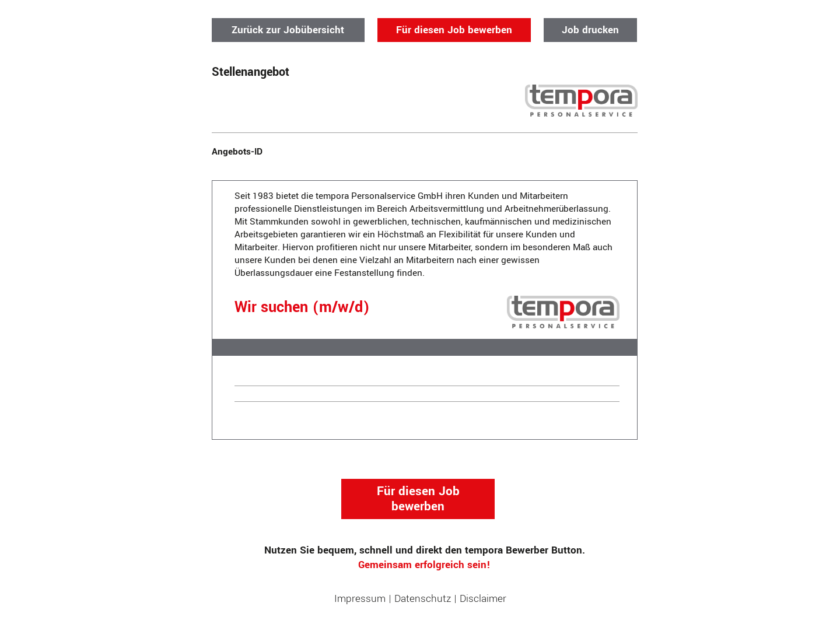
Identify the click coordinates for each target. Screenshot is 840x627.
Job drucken (590, 30)
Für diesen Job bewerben (454, 30)
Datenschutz (423, 599)
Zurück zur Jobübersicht (288, 30)
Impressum (360, 599)
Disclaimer (483, 599)
